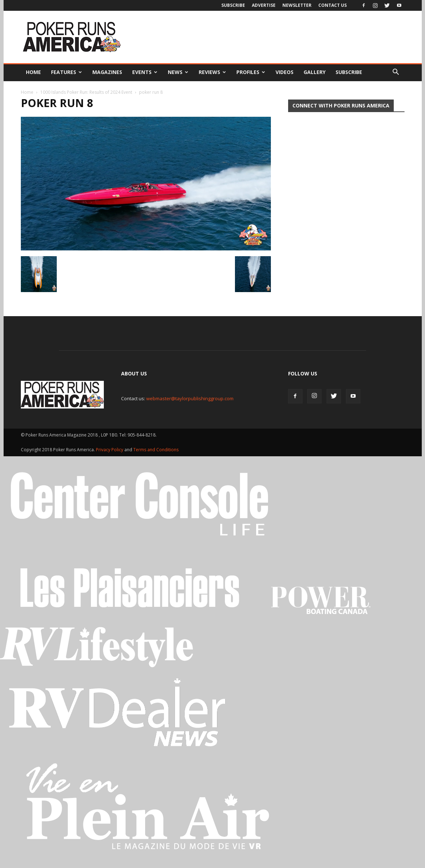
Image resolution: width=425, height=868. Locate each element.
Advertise (264, 5)
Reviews (212, 72)
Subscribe (233, 5)
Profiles (251, 72)
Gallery (315, 72)
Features (66, 72)
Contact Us (332, 5)
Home (33, 72)
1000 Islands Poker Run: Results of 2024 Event (86, 92)
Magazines (107, 72)
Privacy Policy (110, 450)
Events (145, 72)
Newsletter (297, 5)
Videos (285, 72)
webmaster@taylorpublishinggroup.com (190, 398)
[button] (396, 72)
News (178, 72)
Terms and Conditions (156, 450)
